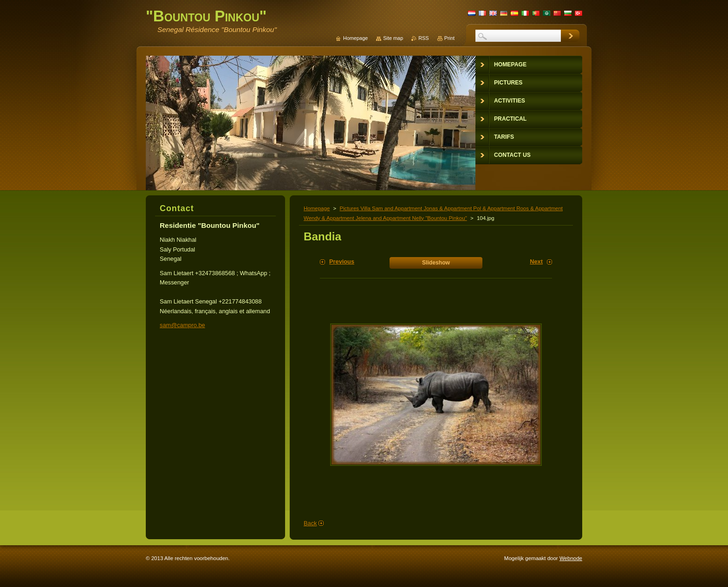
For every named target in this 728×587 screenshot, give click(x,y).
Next (536, 261)
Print (449, 38)
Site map (393, 38)
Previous (342, 261)
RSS (423, 38)
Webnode (571, 558)
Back (310, 523)
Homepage (317, 208)
